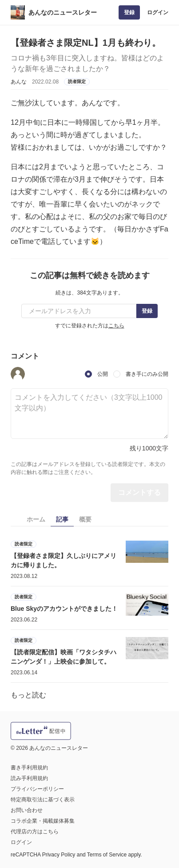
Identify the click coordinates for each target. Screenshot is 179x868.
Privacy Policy (59, 855)
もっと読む (28, 695)
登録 (129, 12)
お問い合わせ (27, 810)
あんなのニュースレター (63, 12)
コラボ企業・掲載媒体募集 (43, 821)
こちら (116, 326)
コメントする (139, 492)
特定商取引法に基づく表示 (43, 800)
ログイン (158, 12)
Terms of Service (107, 855)
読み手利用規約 (29, 778)
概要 (85, 519)
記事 (62, 519)
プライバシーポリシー (37, 789)
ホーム (36, 519)
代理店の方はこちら (35, 832)
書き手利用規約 (29, 768)
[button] (18, 374)
